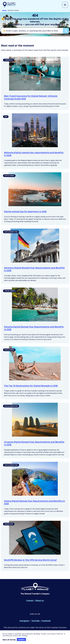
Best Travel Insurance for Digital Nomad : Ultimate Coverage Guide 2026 (31, 98)
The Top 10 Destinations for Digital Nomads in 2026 (31, 386)
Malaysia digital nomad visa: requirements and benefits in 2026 (34, 154)
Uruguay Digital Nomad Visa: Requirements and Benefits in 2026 (34, 444)
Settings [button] (13, 640)
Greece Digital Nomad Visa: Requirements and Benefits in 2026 (34, 503)
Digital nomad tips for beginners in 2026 (25, 212)
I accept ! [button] (21, 639)
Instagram (24, 621)
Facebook (46, 621)
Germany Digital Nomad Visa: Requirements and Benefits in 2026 (34, 270)
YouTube (36, 621)
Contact (30, 601)
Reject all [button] (6, 640)
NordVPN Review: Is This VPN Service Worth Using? (30, 560)
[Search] (66, 31)
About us (40, 601)
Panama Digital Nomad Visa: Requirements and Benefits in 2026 (34, 329)
